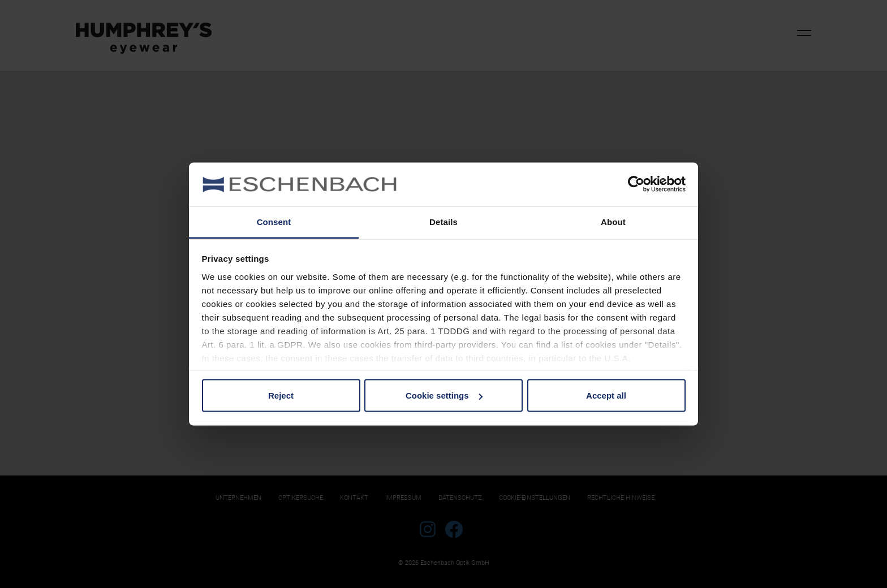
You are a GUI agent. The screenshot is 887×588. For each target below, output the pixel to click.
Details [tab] (444, 221)
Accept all (606, 395)
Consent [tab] (274, 221)
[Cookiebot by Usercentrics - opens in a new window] (636, 184)
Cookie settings (444, 395)
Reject (281, 395)
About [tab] (613, 221)
